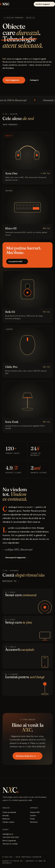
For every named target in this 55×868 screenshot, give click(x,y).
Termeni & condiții (10, 844)
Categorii (34, 80)
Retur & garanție (9, 841)
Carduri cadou (8, 822)
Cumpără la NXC (17, 262)
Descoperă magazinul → (17, 558)
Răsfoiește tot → (11, 581)
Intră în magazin (44, 4)
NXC (5, 4)
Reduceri (6, 819)
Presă (32, 819)
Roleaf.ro (18, 861)
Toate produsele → (11, 125)
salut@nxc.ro (8, 834)
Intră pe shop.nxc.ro (28, 756)
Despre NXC (35, 813)
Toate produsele (9, 813)
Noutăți (6, 816)
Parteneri (34, 822)
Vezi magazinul (14, 80)
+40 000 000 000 (11, 838)
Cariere (33, 816)
